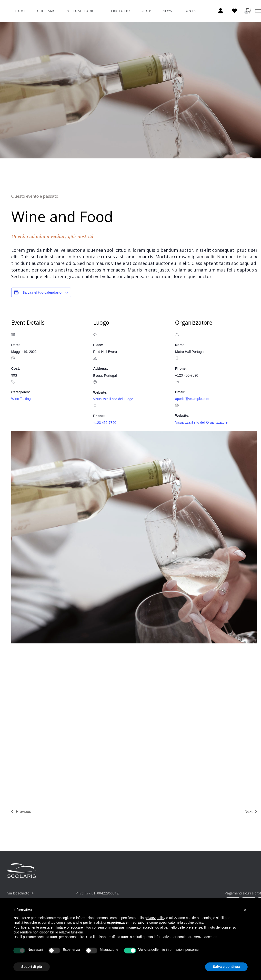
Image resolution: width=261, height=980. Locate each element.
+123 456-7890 (105, 423)
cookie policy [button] (194, 922)
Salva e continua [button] (226, 967)
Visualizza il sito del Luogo (113, 399)
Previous (23, 811)
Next (248, 811)
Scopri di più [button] (32, 967)
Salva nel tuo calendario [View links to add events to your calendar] (42, 292)
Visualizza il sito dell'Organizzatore (201, 422)
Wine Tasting (21, 399)
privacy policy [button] (155, 918)
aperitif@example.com (192, 399)
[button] (245, 910)
